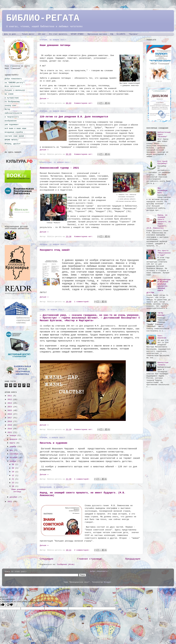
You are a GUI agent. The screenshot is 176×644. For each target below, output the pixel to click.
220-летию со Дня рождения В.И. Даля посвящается (74, 117)
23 (13, 483)
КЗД (112, 34)
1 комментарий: (82, 302)
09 (13, 468)
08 (13, 465)
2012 (10, 400)
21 (13, 479)
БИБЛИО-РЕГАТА (43, 18)
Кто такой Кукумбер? (162, 162)
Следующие (46, 559)
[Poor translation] (10, 605)
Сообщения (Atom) (66, 564)
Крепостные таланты (163, 364)
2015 (10, 411)
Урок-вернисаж (162, 337)
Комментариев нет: (84, 103)
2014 (10, 407)
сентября (15, 454)
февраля (14, 439)
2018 (10, 421)
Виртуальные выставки (97, 34)
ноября (14, 461)
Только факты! (28, 34)
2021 (10, 432)
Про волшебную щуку (162, 190)
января (14, 436)
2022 (10, 502)
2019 (10, 425)
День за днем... (11, 34)
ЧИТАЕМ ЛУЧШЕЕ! (77, 34)
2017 (10, 418)
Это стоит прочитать (58, 34)
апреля (14, 447)
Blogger (108, 582)
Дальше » (44, 99)
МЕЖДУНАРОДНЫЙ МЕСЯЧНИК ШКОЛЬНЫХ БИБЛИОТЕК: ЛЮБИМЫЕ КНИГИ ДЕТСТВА (159, 286)
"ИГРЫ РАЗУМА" (161, 314)
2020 (10, 429)
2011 (10, 396)
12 (13, 475)
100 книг (42, 34)
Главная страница (89, 559)
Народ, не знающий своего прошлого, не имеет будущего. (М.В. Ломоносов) (159, 222)
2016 (10, 414)
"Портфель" (133, 34)
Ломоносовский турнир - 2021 (59, 168)
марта (13, 443)
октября (14, 458)
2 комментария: (82, 550)
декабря (14, 497)
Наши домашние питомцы (55, 45)
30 (13, 486)
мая (12, 450)
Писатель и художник (54, 443)
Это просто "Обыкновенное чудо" (164, 253)
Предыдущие (133, 559)
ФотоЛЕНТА (121, 34)
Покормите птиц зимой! (55, 250)
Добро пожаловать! (99, 571)
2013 (10, 403)
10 (13, 472)
